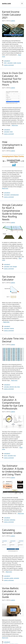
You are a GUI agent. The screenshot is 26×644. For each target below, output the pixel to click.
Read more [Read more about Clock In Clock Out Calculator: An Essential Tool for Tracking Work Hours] (15, 125)
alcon (5, 456)
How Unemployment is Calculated (12, 145)
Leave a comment (9, 65)
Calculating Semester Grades (12, 531)
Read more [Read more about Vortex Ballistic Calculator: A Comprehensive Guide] (5, 638)
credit (15, 63)
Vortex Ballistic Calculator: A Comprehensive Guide (11, 593)
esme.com (6, 3)
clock (11, 132)
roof (11, 266)
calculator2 (7, 61)
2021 (5, 63)
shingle (15, 266)
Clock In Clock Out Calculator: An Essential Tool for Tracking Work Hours (12, 79)
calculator (10, 63)
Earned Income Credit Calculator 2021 (12, 15)
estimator (13, 520)
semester (16, 578)
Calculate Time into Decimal (13, 340)
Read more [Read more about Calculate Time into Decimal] (14, 380)
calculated (7, 195)
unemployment (14, 195)
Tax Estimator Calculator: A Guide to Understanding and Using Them (13, 470)
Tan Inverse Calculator (9, 278)
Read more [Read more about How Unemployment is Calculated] (5, 188)
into (15, 387)
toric (15, 456)
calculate (6, 387)
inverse (12, 328)
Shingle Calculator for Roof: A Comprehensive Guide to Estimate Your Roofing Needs (12, 212)
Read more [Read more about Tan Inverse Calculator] (6, 322)
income (19, 63)
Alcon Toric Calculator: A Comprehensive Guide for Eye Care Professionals (13, 403)
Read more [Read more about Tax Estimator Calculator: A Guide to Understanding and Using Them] (21, 513)
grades (11, 578)
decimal (12, 387)
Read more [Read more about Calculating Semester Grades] (9, 572)
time (18, 387)
